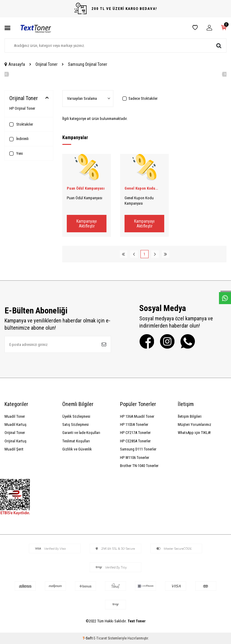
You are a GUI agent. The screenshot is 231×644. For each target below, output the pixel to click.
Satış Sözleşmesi (75, 424)
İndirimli (19, 139)
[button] (5, 74)
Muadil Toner (15, 416)
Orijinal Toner (46, 64)
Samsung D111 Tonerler (138, 449)
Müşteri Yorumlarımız (194, 424)
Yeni (16, 154)
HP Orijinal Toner (22, 108)
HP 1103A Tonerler (134, 424)
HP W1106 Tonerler (135, 458)
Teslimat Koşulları (76, 441)
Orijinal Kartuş (15, 441)
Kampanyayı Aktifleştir (87, 224)
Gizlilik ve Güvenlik (77, 449)
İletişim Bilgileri (190, 416)
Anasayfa (15, 64)
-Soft (88, 638)
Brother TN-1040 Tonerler (139, 466)
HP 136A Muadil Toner (137, 416)
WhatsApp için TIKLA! (194, 433)
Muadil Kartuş (15, 424)
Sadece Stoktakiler (140, 98)
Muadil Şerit (14, 449)
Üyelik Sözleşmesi (76, 416)
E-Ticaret (100, 638)
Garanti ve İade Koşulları (81, 433)
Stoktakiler (21, 124)
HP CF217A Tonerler (135, 433)
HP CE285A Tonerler (135, 441)
